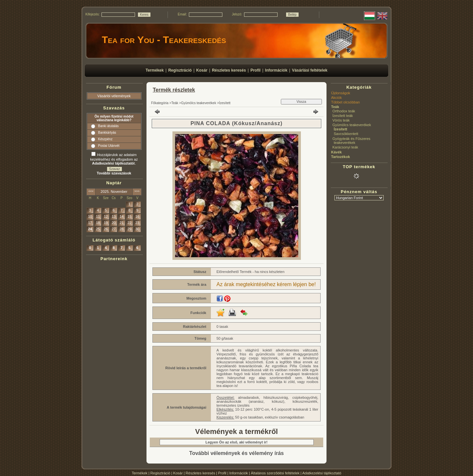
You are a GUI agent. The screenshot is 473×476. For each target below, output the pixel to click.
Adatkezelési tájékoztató (322, 473)
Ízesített (225, 103)
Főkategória (160, 103)
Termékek (140, 473)
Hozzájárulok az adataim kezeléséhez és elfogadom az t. (114, 159)
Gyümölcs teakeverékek (199, 103)
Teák (175, 103)
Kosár (178, 473)
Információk (239, 473)
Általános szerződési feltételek (275, 473)
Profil (222, 473)
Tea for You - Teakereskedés (164, 40)
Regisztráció (160, 473)
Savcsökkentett (346, 134)
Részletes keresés (200, 473)
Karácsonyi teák (345, 147)
